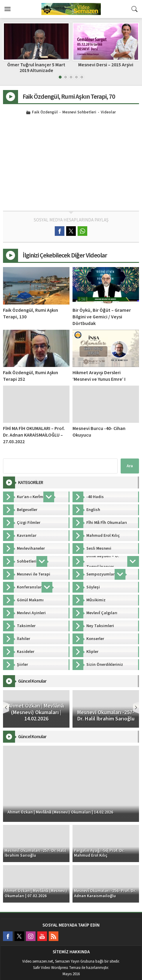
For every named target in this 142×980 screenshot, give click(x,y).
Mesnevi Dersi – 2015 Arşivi (106, 65)
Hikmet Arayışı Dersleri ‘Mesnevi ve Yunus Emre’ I (99, 376)
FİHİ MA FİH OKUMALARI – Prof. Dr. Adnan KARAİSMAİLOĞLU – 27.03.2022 (34, 435)
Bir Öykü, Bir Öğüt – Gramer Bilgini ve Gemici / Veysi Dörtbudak (102, 317)
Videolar (108, 113)
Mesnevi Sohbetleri (79, 113)
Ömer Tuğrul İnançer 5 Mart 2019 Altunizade (36, 68)
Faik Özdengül (45, 113)
